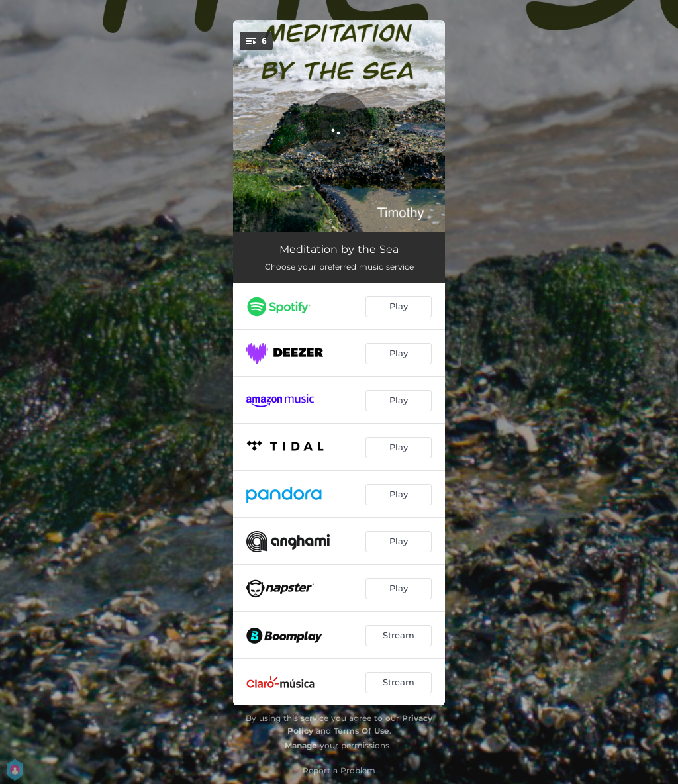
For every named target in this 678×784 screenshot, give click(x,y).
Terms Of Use (362, 731)
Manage (301, 745)
